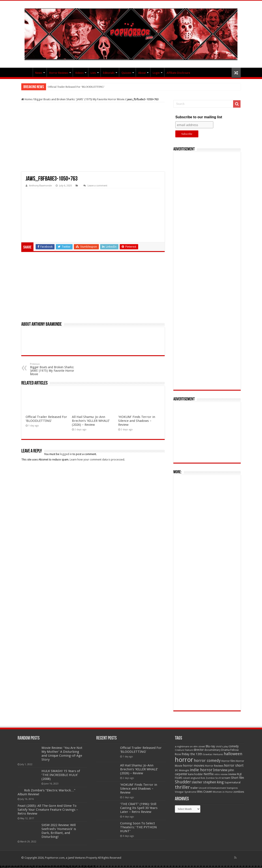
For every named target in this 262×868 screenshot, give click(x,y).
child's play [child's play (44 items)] (222, 747)
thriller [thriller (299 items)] (182, 787)
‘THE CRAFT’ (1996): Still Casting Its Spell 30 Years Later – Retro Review (139, 808)
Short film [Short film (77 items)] (237, 778)
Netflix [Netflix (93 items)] (209, 774)
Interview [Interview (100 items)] (220, 770)
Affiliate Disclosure (178, 73)
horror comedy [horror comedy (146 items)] (207, 760)
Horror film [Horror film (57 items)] (228, 761)
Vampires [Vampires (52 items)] (232, 788)
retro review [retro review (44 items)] (221, 774)
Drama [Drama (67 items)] (225, 750)
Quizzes (126, 73)
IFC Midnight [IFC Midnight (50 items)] (182, 770)
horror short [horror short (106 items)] (234, 765)
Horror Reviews (59, 73)
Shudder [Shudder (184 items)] (183, 782)
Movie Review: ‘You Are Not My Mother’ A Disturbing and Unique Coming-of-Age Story (62, 754)
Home (27, 99)
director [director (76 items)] (199, 750)
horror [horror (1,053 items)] (184, 760)
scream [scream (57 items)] (226, 778)
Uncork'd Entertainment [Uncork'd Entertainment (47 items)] (212, 788)
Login (156, 73)
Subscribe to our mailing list (199, 117)
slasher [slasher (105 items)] (197, 782)
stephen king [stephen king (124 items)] (213, 782)
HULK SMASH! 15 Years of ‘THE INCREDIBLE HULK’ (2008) (61, 775)
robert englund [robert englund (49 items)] (191, 778)
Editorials (109, 73)
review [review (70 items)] (232, 774)
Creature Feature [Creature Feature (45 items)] (184, 750)
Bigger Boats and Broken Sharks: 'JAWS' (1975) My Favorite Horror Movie (79, 99)
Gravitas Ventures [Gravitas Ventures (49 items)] (213, 754)
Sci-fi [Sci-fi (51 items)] (218, 778)
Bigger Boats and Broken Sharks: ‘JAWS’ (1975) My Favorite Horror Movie (52, 369)
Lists (93, 73)
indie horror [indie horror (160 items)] (201, 770)
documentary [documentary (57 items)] (212, 750)
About (142, 73)
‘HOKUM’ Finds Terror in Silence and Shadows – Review (137, 421)
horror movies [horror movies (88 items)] (194, 766)
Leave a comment (97, 186)
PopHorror (27, 72)
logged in (66, 454)
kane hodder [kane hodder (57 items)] (195, 774)
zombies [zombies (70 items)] (239, 792)
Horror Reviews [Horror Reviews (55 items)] (214, 766)
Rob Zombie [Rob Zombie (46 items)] (208, 778)
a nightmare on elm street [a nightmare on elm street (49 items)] (190, 746)
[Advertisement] (93, 137)
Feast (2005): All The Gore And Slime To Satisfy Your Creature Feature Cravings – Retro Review (48, 810)
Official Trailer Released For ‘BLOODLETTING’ (76, 87)
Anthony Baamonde (40, 186)
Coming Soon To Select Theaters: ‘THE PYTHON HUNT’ (138, 827)
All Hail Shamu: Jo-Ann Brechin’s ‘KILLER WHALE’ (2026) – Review (91, 421)
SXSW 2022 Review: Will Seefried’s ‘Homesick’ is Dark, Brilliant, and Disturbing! (59, 831)
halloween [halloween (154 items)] (233, 754)
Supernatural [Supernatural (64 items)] (232, 782)
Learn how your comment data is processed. (97, 459)
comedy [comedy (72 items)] (234, 746)
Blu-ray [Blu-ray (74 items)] (210, 746)
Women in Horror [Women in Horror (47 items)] (223, 792)
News (39, 73)
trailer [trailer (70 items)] (194, 788)
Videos (79, 73)
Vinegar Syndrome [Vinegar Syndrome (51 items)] (186, 792)
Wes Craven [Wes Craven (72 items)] (205, 792)
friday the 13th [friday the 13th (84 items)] (192, 754)
